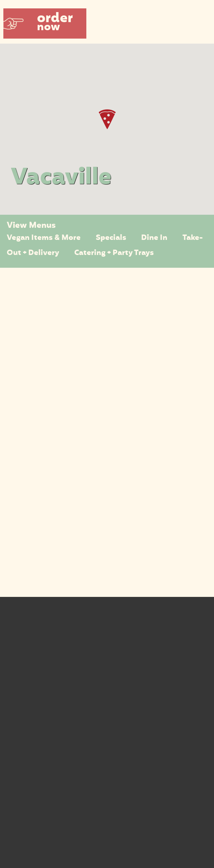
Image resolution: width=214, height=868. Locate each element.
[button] (45, 23)
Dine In (154, 238)
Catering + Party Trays (114, 253)
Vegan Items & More (44, 238)
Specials (111, 238)
